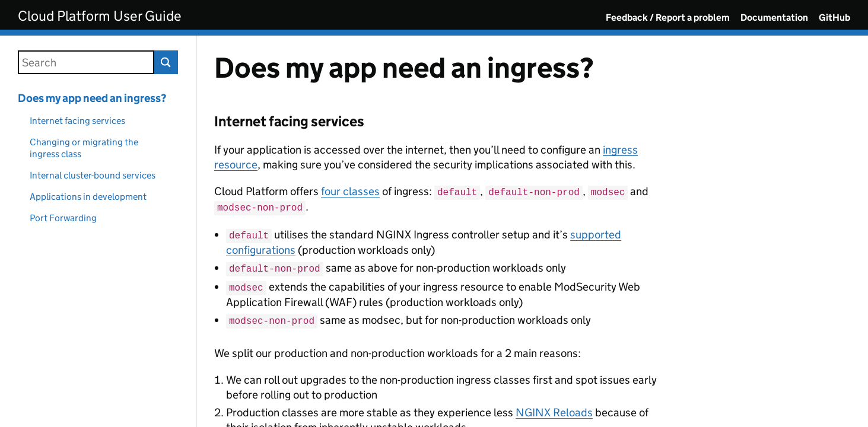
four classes (350, 191)
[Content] (532, 231)
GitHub (834, 17)
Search (166, 62)
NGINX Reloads (554, 408)
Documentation (774, 17)
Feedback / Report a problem (668, 17)
